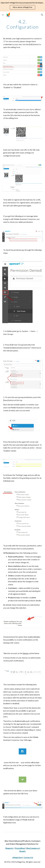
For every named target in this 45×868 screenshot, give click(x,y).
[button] (3, 15)
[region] (22, 6)
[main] (23, 24)
